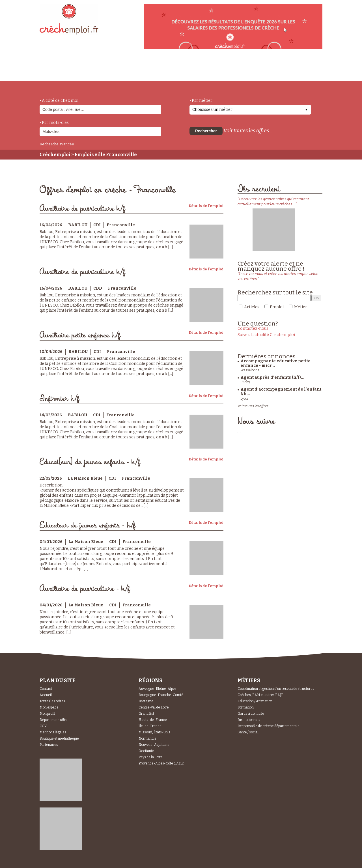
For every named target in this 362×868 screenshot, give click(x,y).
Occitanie (146, 751)
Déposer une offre (54, 720)
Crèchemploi (55, 155)
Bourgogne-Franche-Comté (161, 695)
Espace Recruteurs (293, 72)
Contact (46, 689)
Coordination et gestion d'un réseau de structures (276, 689)
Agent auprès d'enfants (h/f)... (272, 377)
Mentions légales (53, 732)
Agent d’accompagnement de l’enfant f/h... (281, 392)
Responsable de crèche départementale (269, 726)
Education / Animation (255, 701)
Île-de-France (150, 726)
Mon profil (47, 714)
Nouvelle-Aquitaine (154, 745)
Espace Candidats (232, 68)
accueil (55, 74)
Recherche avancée (57, 144)
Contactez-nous (253, 329)
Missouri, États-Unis (154, 732)
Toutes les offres (52, 701)
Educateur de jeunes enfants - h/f (88, 525)
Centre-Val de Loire (154, 707)
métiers (87, 71)
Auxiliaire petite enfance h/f (80, 335)
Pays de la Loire (151, 757)
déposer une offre (173, 68)
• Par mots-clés (54, 123)
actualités (123, 69)
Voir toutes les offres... (248, 131)
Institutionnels (249, 720)
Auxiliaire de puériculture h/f (82, 209)
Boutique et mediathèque (59, 738)
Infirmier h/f (59, 399)
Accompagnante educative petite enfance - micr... (275, 363)
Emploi (277, 307)
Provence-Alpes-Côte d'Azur (161, 763)
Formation (246, 707)
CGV (43, 726)
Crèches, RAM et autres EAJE (260, 695)
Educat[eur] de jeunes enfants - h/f (90, 462)
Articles (252, 307)
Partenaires (49, 745)
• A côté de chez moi (59, 101)
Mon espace (49, 707)
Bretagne (146, 701)
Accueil (46, 695)
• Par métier (201, 101)
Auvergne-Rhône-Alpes (158, 689)
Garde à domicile (251, 714)
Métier (301, 307)
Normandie (147, 738)
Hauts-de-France (153, 720)
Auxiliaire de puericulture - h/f (85, 589)
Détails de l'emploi (206, 206)
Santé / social (248, 732)
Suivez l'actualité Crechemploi (266, 335)
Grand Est (146, 714)
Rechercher (206, 131)
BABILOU (78, 225)
